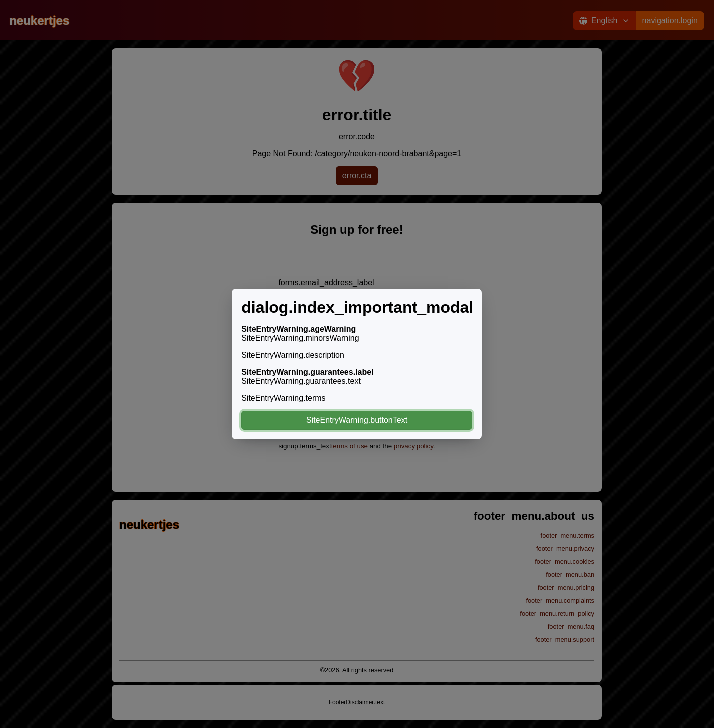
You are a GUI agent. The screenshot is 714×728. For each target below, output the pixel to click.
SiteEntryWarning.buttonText (357, 420)
